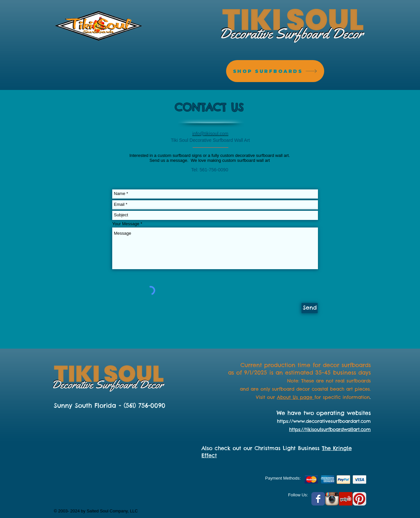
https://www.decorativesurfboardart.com (324, 421)
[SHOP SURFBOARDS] (275, 71)
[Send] (310, 308)
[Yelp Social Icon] (346, 499)
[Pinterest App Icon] (359, 499)
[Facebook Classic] (318, 499)
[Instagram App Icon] (332, 499)
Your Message (126, 224)
